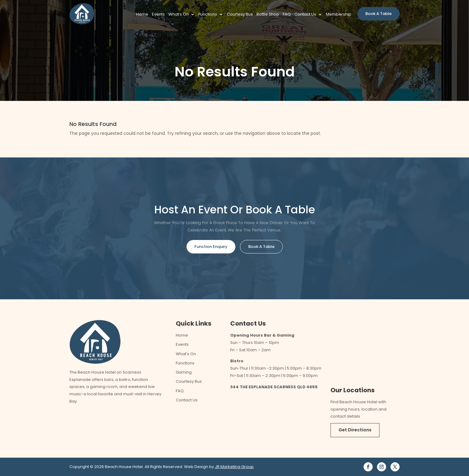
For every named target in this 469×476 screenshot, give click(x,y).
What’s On (179, 15)
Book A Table (379, 14)
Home (142, 15)
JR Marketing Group (234, 467)
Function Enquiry (211, 247)
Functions (208, 15)
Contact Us (305, 15)
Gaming (184, 372)
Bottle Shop (268, 15)
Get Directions (355, 430)
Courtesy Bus (240, 15)
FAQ (287, 15)
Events (158, 15)
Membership (339, 15)
